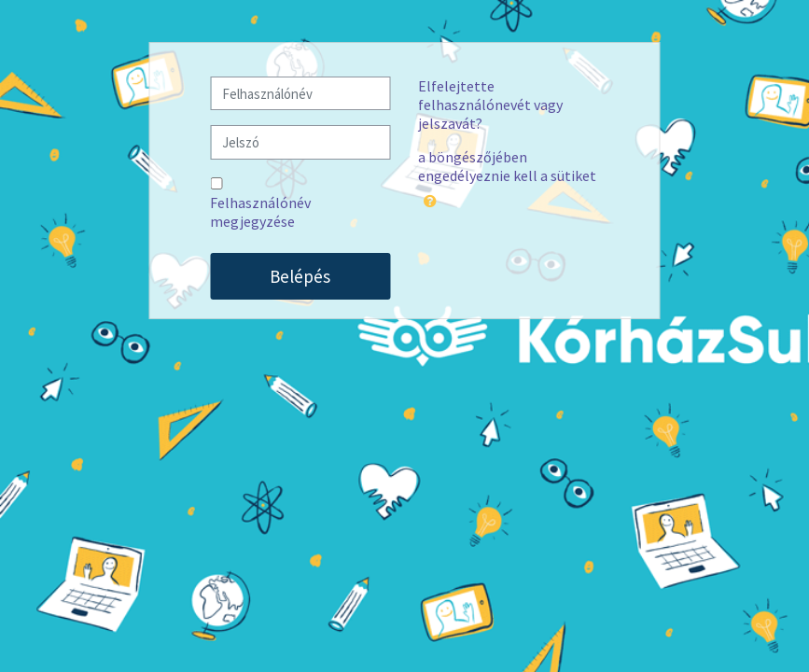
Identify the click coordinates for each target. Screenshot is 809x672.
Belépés (300, 276)
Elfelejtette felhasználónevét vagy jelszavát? (490, 105)
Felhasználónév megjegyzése (260, 212)
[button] (430, 198)
